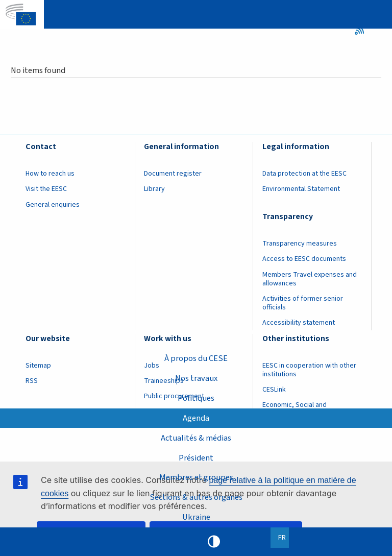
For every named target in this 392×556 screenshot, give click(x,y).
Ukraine (196, 517)
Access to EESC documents (304, 259)
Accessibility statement (299, 323)
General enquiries (53, 205)
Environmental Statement (301, 189)
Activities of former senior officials (303, 303)
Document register (173, 174)
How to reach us (50, 174)
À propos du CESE (196, 358)
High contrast (214, 542)
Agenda (196, 418)
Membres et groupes (196, 477)
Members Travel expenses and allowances (310, 279)
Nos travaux (196, 378)
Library (154, 189)
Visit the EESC (46, 189)
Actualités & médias (196, 438)
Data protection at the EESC (304, 174)
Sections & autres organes (196, 497)
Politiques (196, 398)
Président (196, 458)
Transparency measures (300, 244)
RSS (363, 30)
